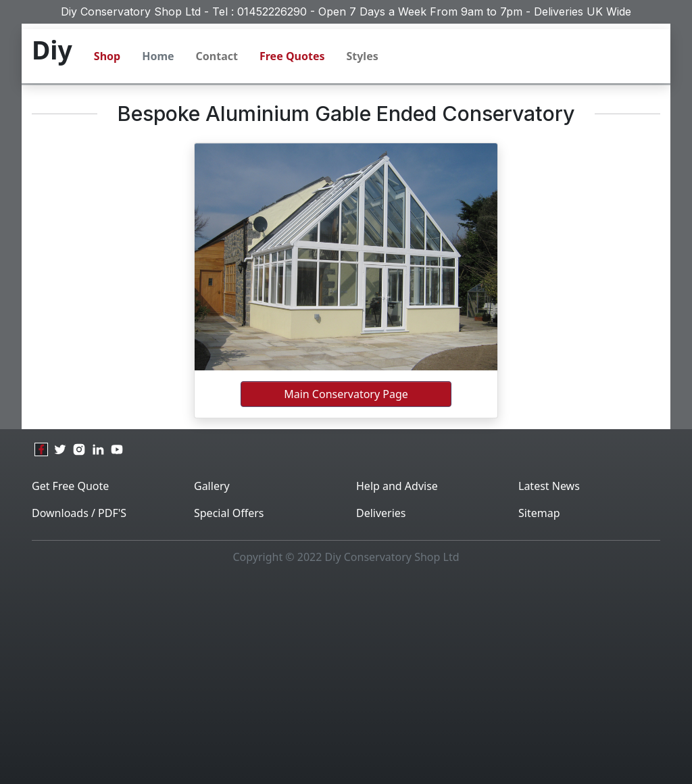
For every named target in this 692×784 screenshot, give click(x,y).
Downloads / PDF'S (79, 513)
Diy (52, 50)
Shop (107, 56)
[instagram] (79, 449)
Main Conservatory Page (346, 394)
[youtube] (117, 449)
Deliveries (381, 513)
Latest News (549, 486)
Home (158, 56)
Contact (217, 56)
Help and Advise (397, 486)
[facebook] (41, 449)
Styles (362, 56)
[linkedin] (98, 449)
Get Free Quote (70, 486)
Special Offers (229, 513)
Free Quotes (292, 56)
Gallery (212, 486)
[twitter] (60, 449)
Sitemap (539, 513)
